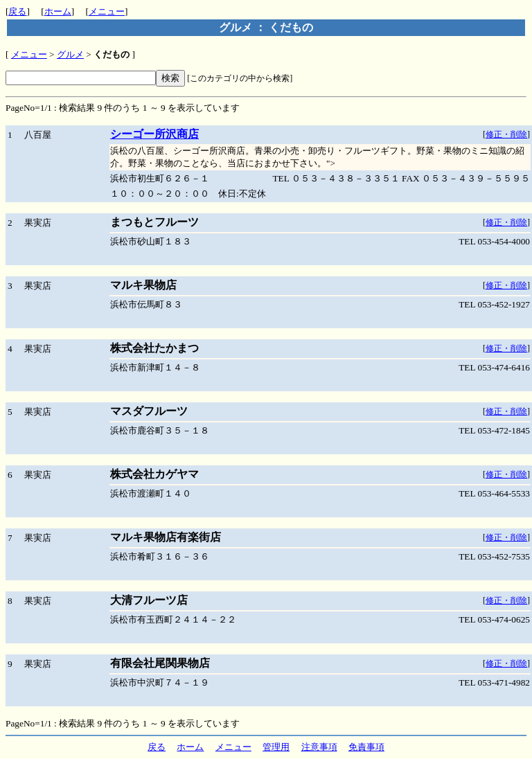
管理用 (276, 747)
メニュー (107, 11)
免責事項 (366, 747)
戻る (17, 11)
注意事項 (319, 747)
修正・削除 (506, 134)
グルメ (70, 54)
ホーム (58, 11)
